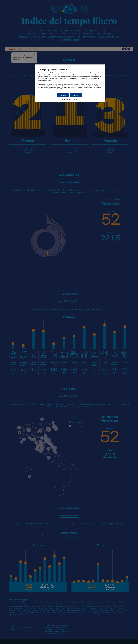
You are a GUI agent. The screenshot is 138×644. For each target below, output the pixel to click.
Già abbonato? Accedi (70, 100)
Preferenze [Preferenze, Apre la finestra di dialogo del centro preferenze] (63, 95)
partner (93, 85)
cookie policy (58, 78)
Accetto (76, 95)
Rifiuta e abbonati (98, 67)
